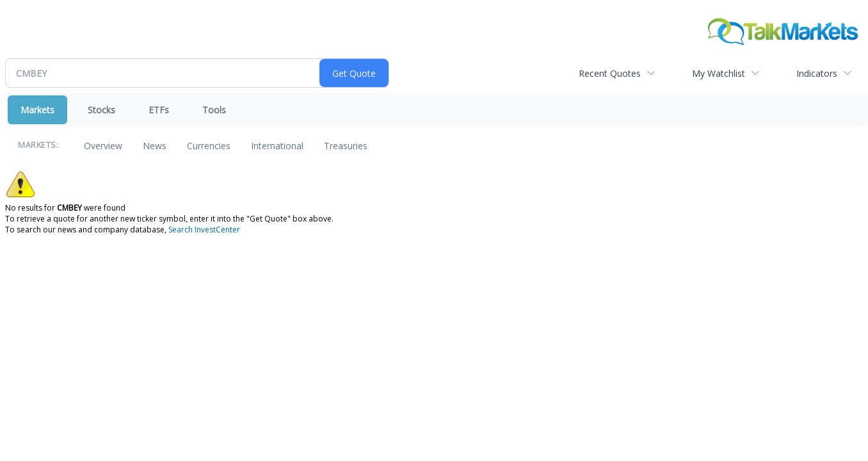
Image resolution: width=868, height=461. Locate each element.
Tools (214, 110)
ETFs (159, 110)
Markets (37, 110)
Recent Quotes (610, 73)
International (277, 146)
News (155, 146)
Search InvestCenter (204, 230)
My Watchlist (719, 73)
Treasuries (346, 146)
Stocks (101, 110)
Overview (103, 146)
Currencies (209, 146)
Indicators (817, 73)
